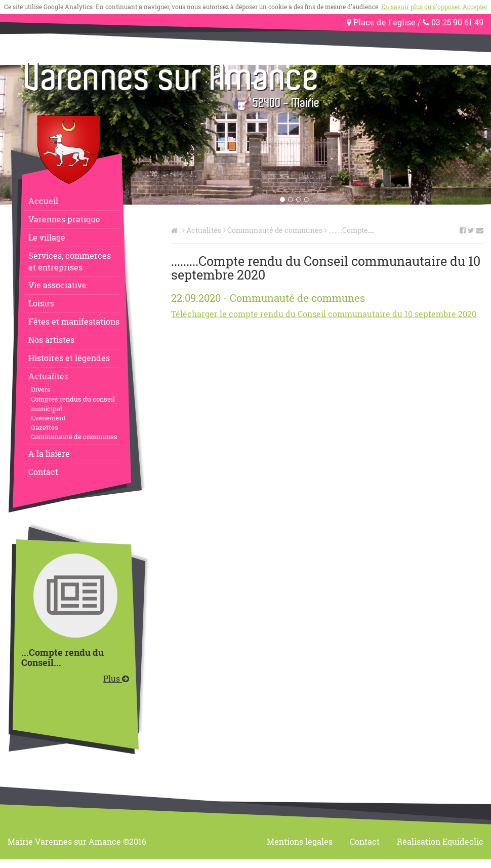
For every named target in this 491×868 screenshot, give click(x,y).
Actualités (48, 376)
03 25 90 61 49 (453, 22)
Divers (41, 389)
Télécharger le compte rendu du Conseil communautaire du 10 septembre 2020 (324, 314)
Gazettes (45, 427)
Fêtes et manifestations (74, 321)
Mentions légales (300, 841)
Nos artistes (51, 340)
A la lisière (49, 453)
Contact (43, 472)
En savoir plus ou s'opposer (420, 7)
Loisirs (41, 303)
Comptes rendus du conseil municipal (73, 404)
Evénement (48, 418)
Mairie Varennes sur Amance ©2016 (77, 841)
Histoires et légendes (69, 358)
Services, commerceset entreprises (70, 261)
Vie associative (57, 285)
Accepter (475, 7)
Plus (116, 678)
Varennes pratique (64, 219)
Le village (47, 237)
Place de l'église (381, 22)
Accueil (43, 201)
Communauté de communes (74, 437)
